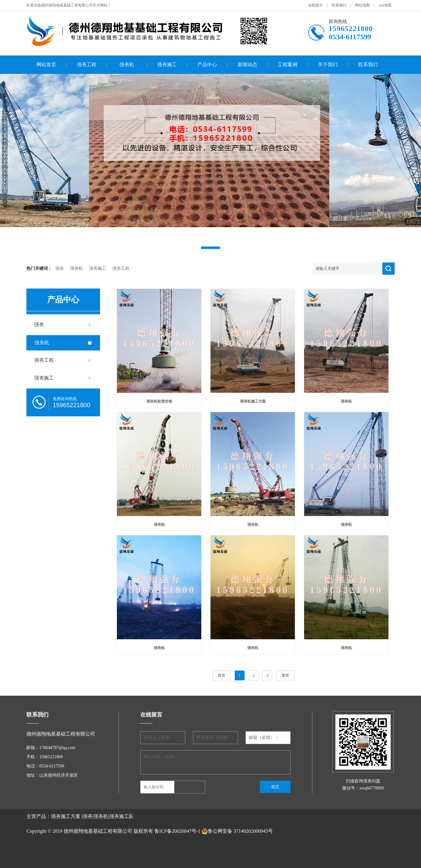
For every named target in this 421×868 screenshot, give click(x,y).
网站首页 (46, 65)
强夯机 (127, 65)
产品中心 (207, 65)
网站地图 (362, 5)
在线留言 (315, 5)
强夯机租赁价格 (159, 401)
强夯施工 (167, 65)
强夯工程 (87, 65)
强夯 (60, 268)
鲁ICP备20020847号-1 (177, 831)
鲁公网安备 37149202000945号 (237, 831)
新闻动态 (247, 65)
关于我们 (328, 65)
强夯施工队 (122, 816)
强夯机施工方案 (253, 401)
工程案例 (288, 65)
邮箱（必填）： (264, 738)
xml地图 (385, 5)
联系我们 (339, 5)
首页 (222, 675)
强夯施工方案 (66, 816)
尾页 (285, 675)
